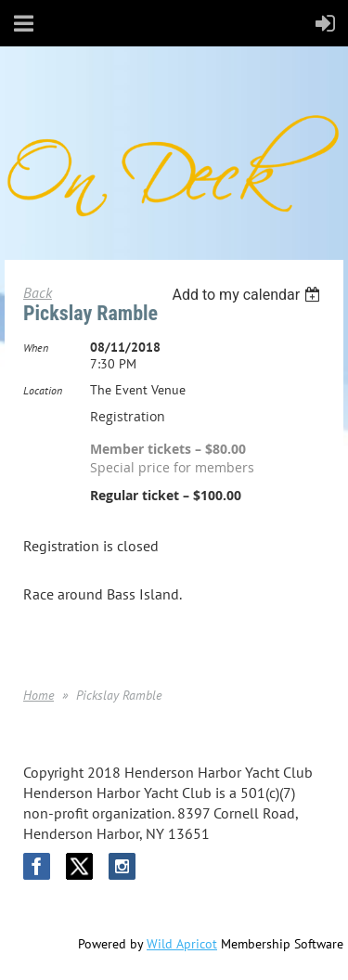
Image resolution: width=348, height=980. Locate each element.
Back (38, 292)
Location (43, 390)
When (36, 348)
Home (39, 695)
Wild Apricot (182, 944)
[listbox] (248, 295)
